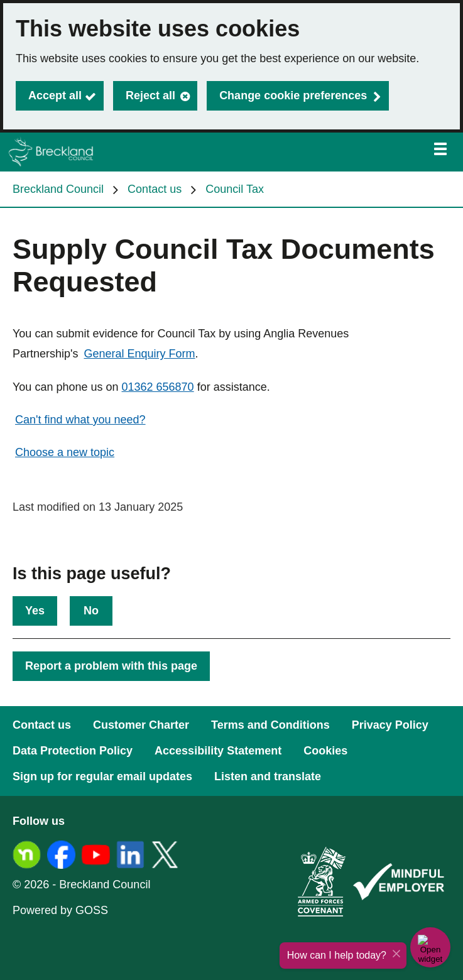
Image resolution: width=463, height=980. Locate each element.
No (91, 611)
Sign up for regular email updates (102, 776)
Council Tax (235, 189)
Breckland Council (58, 189)
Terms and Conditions (270, 725)
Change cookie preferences (293, 95)
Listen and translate (268, 776)
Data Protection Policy (73, 751)
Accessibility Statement (218, 751)
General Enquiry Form (140, 354)
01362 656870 (158, 387)
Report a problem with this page (111, 666)
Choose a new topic (65, 452)
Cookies (325, 751)
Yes (35, 611)
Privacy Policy (390, 725)
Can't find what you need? (80, 420)
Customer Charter (141, 725)
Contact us (155, 189)
